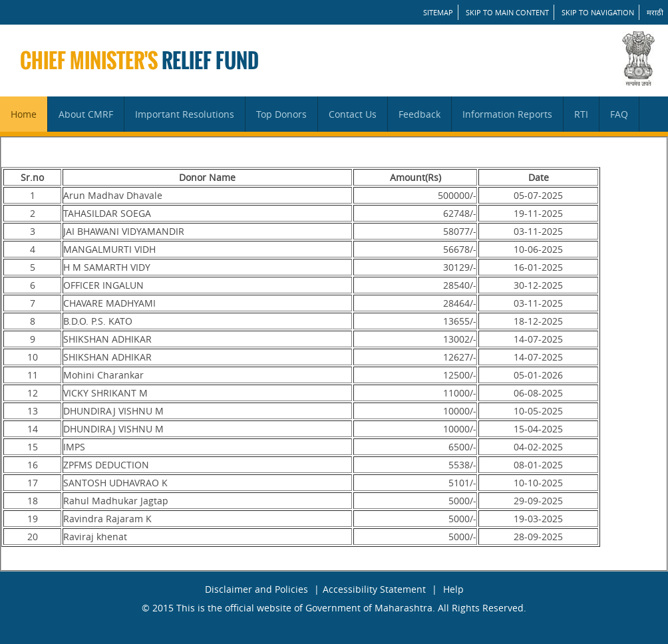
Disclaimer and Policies (256, 589)
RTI (581, 114)
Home (24, 114)
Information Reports (507, 114)
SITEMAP (438, 12)
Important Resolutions (185, 114)
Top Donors (281, 114)
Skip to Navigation (598, 12)
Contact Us (353, 114)
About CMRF (86, 114)
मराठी (655, 12)
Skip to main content (507, 12)
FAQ (619, 114)
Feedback (419, 114)
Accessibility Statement (374, 589)
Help (453, 589)
